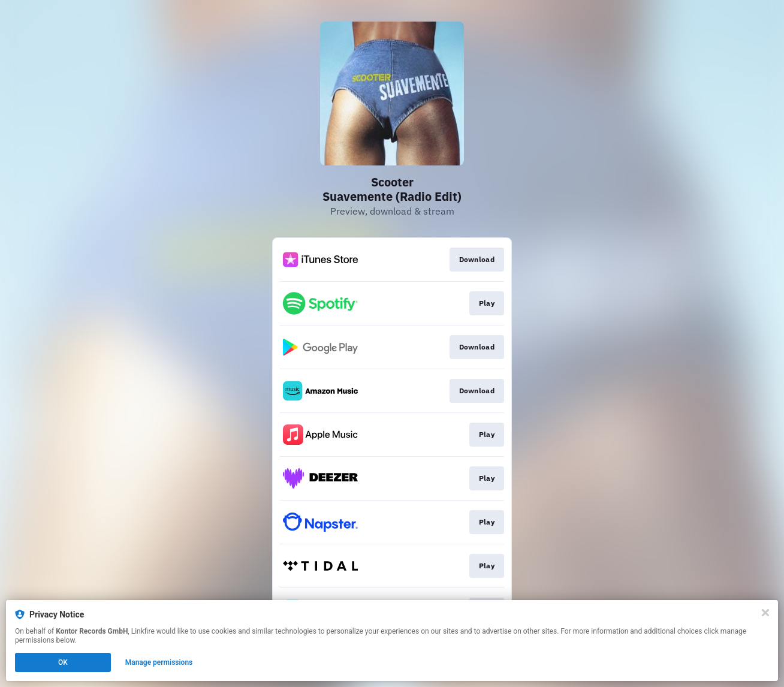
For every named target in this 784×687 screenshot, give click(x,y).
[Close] (765, 613)
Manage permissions (159, 662)
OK (63, 662)
